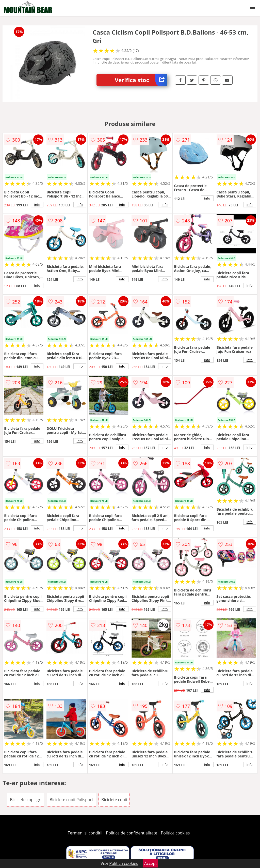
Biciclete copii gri (26, 800)
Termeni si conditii (85, 833)
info (37, 205)
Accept (151, 863)
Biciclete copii (114, 800)
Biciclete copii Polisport (71, 800)
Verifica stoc (141, 80)
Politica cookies (175, 833)
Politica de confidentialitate (132, 833)
